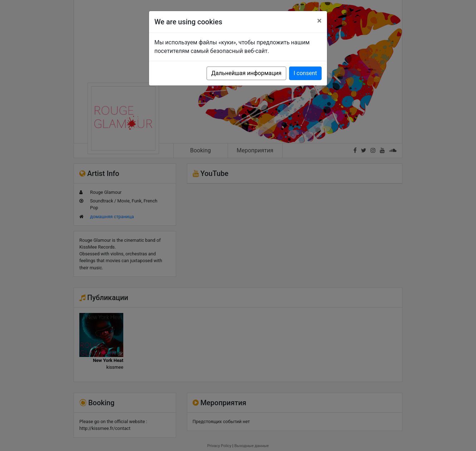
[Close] (319, 21)
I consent (305, 73)
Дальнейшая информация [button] (246, 73)
